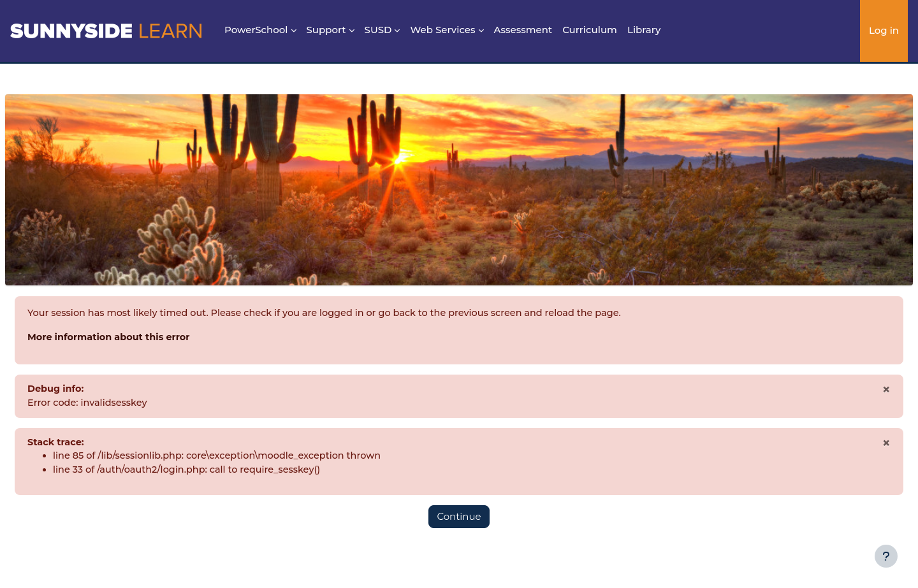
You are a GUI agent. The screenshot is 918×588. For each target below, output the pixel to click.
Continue (459, 520)
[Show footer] (886, 556)
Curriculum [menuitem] (590, 30)
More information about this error (142, 338)
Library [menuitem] (644, 30)
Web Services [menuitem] (442, 30)
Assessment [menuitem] (523, 30)
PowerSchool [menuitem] (256, 30)
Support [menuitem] (326, 30)
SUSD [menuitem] (378, 30)
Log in (884, 30)
